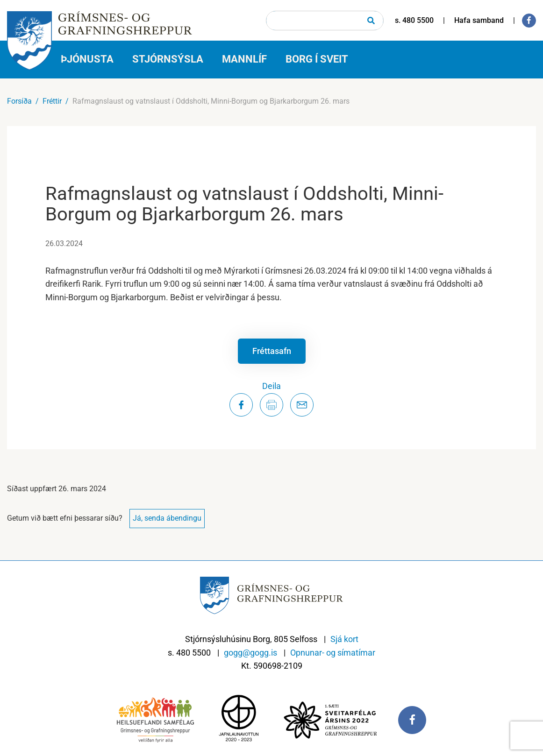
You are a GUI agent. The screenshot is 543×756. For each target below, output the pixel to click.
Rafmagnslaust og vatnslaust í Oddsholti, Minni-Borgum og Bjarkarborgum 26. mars (211, 101)
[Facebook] (529, 21)
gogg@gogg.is (250, 653)
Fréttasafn (272, 351)
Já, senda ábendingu (167, 518)
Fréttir (52, 101)
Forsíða (19, 101)
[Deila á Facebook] (241, 405)
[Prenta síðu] (271, 405)
